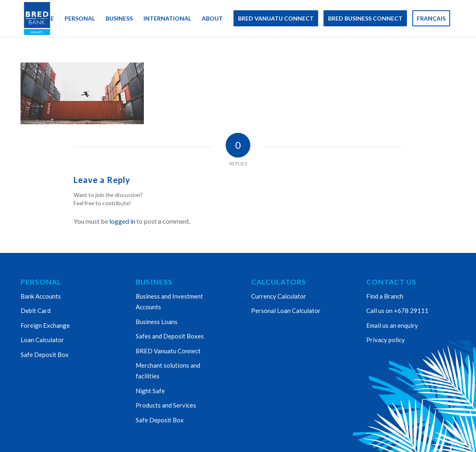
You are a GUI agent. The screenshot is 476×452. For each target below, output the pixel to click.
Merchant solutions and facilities (168, 371)
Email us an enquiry (392, 325)
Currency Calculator (279, 296)
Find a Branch (385, 296)
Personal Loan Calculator (286, 311)
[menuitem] (45, 19)
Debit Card (36, 311)
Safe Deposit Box (45, 355)
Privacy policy (386, 340)
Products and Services (166, 405)
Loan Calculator (42, 340)
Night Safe (150, 391)
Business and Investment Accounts (169, 301)
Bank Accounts (41, 296)
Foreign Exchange (45, 325)
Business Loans (157, 322)
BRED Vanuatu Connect (168, 351)
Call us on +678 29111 (397, 311)
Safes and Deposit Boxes (170, 336)
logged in (122, 221)
